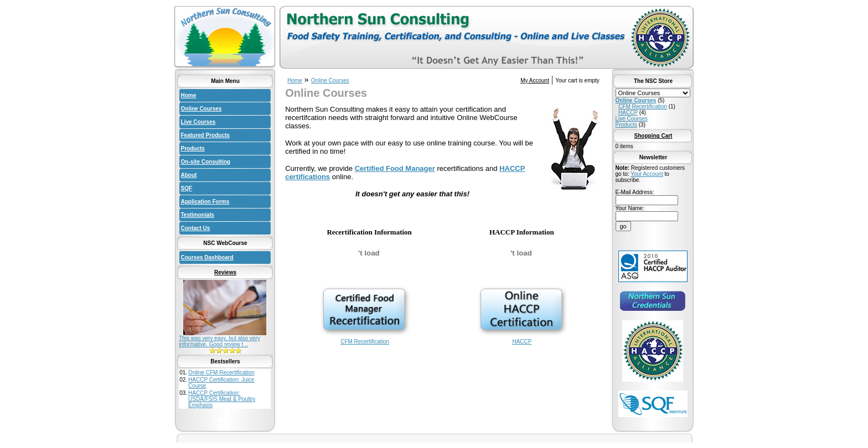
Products (193, 149)
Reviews (225, 272)
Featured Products (205, 135)
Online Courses (201, 109)
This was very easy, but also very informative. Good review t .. (219, 341)
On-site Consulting (206, 162)
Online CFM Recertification (221, 373)
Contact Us (196, 228)
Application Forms (205, 202)
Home (189, 95)
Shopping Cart (653, 136)
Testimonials (198, 215)
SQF (187, 188)
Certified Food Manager (395, 168)
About (189, 175)
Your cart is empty (577, 80)
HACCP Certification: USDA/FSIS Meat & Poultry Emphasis (222, 399)
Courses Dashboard (207, 257)
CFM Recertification (365, 339)
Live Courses (198, 122)
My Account (535, 80)
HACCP (522, 339)
